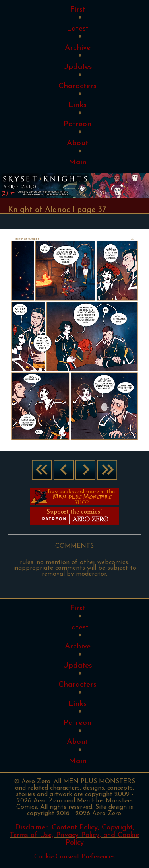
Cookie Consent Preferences (74, 857)
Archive (78, 48)
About (77, 143)
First (78, 10)
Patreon (77, 124)
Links (77, 105)
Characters (77, 86)
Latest (78, 29)
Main (78, 163)
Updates (77, 67)
